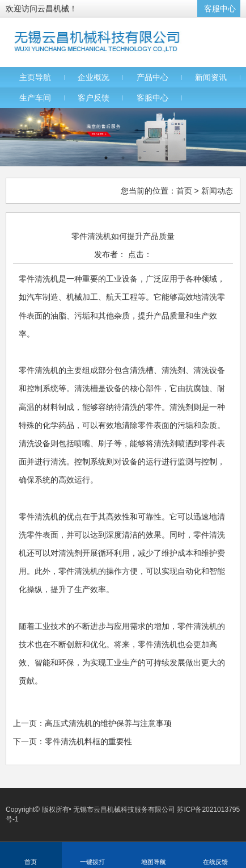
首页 (184, 191)
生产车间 (35, 98)
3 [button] (140, 158)
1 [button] (106, 158)
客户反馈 (94, 98)
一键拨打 (92, 862)
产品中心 (152, 77)
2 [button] (123, 158)
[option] (123, 137)
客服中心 (220, 9)
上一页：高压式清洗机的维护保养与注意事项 (92, 723)
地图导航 (154, 862)
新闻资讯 (211, 77)
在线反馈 (215, 862)
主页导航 (35, 77)
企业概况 (94, 77)
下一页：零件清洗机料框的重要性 (73, 741)
